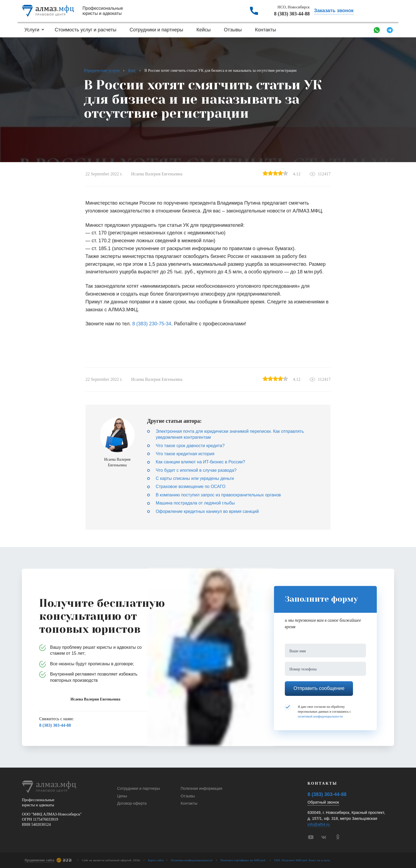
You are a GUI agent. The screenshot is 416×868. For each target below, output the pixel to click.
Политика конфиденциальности (192, 860)
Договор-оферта (132, 803)
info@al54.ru (319, 824)
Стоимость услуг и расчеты (85, 30)
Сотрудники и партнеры (156, 30)
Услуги (32, 30)
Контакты (266, 30)
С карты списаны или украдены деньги (195, 478)
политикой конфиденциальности (320, 716)
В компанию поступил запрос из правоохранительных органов (218, 495)
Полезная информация (202, 788)
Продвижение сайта (39, 860)
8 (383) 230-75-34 (152, 324)
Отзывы (233, 30)
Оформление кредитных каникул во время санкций (207, 511)
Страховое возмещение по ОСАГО (191, 487)
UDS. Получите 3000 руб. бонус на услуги (302, 860)
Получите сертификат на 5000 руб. (243, 860)
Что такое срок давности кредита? (190, 446)
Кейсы (204, 30)
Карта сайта (156, 860)
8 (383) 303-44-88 (292, 14)
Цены (122, 796)
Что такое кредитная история (185, 454)
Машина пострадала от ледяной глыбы (195, 503)
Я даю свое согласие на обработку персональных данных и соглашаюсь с (318, 711)
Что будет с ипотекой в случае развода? (196, 470)
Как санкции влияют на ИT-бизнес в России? (200, 462)
